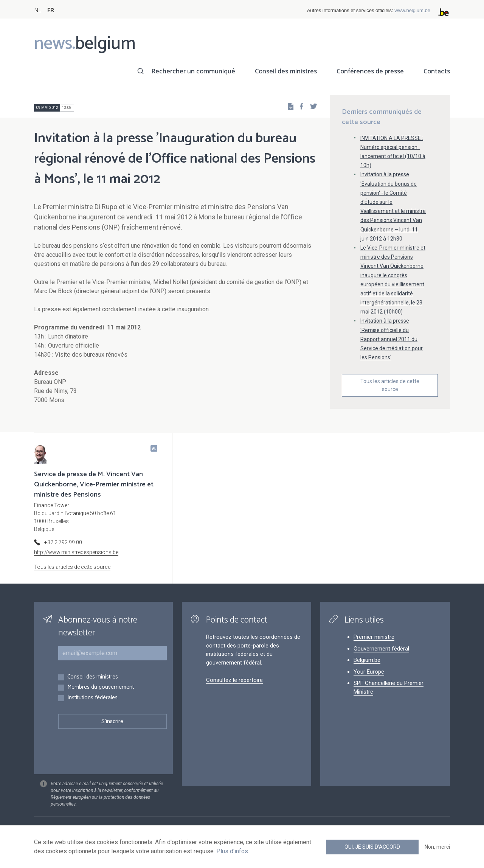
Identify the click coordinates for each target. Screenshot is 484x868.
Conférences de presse (370, 71)
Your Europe (369, 672)
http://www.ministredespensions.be (76, 552)
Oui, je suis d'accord (372, 847)
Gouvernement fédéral (381, 649)
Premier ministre (374, 637)
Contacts (437, 71)
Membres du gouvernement (101, 687)
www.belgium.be (412, 10)
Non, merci (437, 847)
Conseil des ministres (286, 71)
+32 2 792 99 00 (63, 542)
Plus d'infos (232, 851)
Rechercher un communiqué (193, 71)
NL (38, 10)
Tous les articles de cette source (390, 385)
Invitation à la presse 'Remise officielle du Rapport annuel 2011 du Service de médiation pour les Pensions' (392, 339)
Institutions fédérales (92, 698)
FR (51, 10)
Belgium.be (367, 660)
